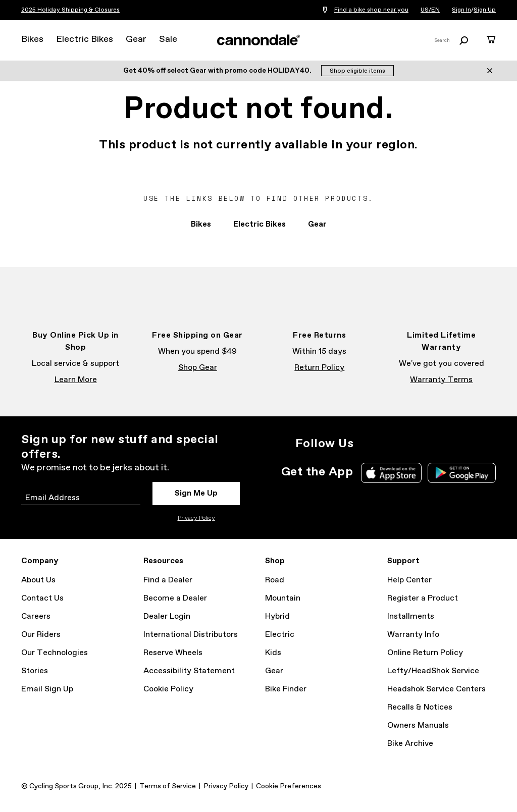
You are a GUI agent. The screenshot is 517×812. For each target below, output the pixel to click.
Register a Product (423, 598)
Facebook (390, 444)
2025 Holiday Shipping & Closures (70, 10)
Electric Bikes (85, 39)
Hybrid (277, 616)
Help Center (409, 580)
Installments (411, 616)
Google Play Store (462, 473)
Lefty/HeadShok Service (433, 671)
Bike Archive (410, 744)
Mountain (283, 598)
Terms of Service (168, 786)
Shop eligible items (357, 71)
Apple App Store (391, 473)
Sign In (461, 10)
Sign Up (485, 10)
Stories (35, 671)
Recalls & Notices (420, 707)
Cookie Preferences (289, 786)
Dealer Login (167, 616)
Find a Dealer (168, 580)
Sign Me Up (196, 493)
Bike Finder (286, 689)
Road (275, 580)
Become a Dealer (175, 598)
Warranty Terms (441, 380)
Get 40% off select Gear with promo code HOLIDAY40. (218, 71)
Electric (280, 635)
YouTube (434, 444)
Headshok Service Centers (436, 689)
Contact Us (42, 598)
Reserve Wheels (173, 653)
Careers (36, 616)
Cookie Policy (168, 689)
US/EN (430, 10)
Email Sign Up (47, 689)
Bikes (32, 39)
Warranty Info (413, 635)
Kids (273, 653)
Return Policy (319, 368)
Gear (136, 39)
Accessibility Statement (189, 671)
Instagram (368, 444)
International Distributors (191, 635)
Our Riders (41, 635)
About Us (38, 580)
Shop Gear (198, 368)
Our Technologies (55, 653)
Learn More (76, 380)
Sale (168, 39)
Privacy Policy (196, 518)
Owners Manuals (418, 725)
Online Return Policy (425, 653)
